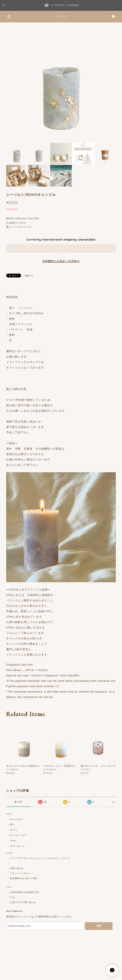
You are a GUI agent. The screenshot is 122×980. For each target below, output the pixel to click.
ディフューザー (19, 835)
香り (13, 824)
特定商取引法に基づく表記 (24, 878)
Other (13, 841)
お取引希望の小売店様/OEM (25, 892)
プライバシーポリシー (22, 873)
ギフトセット (18, 846)
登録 (99, 926)
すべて (18, 802)
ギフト (14, 830)
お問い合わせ (17, 868)
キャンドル (16, 819)
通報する (29, 276)
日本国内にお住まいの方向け (61, 261)
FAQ (12, 897)
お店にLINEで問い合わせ (23, 902)
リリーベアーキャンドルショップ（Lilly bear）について (40, 858)
